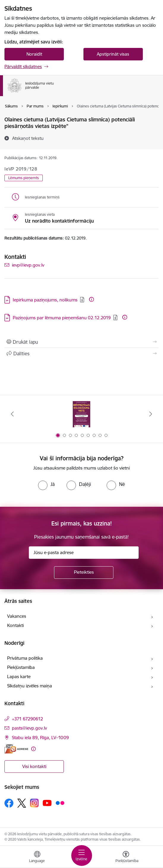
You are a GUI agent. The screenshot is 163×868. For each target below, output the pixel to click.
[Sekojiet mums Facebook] (9, 803)
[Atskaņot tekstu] (28, 138)
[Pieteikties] (84, 573)
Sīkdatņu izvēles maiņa (30, 686)
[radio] (46, 484)
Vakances (17, 616)
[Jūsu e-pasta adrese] (84, 553)
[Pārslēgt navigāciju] (82, 856)
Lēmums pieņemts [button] (24, 178)
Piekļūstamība (21, 667)
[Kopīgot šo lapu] (81, 354)
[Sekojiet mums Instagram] (34, 803)
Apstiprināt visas (113, 54)
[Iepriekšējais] (12, 414)
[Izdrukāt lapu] (81, 342)
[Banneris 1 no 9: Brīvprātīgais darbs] (82, 414)
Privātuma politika (25, 658)
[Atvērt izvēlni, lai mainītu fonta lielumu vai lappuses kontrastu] (126, 858)
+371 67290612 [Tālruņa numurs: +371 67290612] (27, 719)
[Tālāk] (151, 414)
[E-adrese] (16, 749)
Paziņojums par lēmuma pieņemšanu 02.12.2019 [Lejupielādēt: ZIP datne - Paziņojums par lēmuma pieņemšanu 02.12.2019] (62, 318)
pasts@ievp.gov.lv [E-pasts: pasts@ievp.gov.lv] (29, 728)
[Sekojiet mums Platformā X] (22, 803)
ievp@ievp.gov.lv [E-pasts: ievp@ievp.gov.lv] (28, 265)
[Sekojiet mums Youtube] (47, 803)
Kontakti (15, 625)
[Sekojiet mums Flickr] (60, 803)
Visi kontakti (34, 766)
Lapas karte (19, 677)
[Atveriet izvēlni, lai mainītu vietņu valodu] (37, 858)
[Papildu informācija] (91, 299)
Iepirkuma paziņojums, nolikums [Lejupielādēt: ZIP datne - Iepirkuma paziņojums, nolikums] (45, 300)
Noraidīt (34, 54)
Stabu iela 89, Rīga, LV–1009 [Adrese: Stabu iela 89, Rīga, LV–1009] (40, 738)
